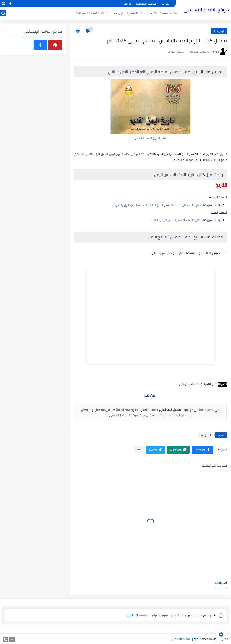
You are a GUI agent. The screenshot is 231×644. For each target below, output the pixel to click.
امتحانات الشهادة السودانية (93, 13)
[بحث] (3, 13)
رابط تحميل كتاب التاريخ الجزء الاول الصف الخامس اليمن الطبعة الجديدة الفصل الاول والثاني (168, 205)
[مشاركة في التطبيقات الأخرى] (139, 450)
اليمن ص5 (219, 31)
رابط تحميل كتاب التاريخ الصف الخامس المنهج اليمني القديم (185, 220)
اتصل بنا (166, 4)
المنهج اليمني (128, 13)
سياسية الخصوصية (146, 4)
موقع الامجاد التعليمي (206, 10)
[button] (203, 450)
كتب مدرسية (149, 13)
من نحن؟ (126, 4)
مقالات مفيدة (168, 13)
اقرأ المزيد (132, 615)
